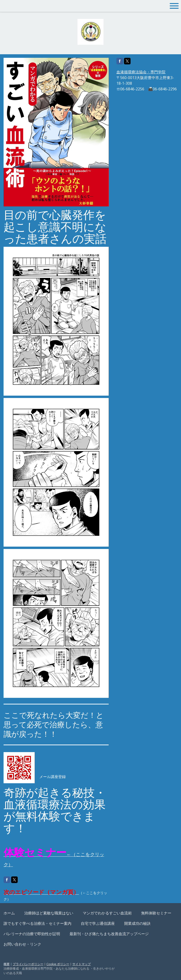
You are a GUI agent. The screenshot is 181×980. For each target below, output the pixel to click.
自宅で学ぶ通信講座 (98, 923)
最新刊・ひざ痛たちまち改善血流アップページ (109, 934)
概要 (7, 964)
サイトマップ (82, 964)
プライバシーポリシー (28, 964)
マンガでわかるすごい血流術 (107, 913)
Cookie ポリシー (58, 964)
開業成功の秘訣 (137, 923)
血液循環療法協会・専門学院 (141, 72)
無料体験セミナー (156, 913)
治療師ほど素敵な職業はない (49, 913)
